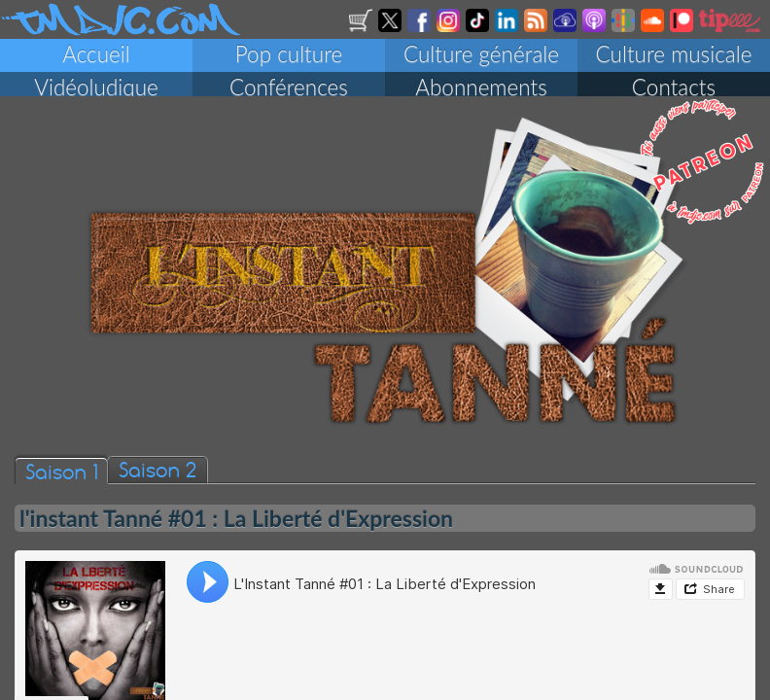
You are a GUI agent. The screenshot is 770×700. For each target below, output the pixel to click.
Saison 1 (61, 479)
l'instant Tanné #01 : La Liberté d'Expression (236, 526)
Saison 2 (157, 477)
